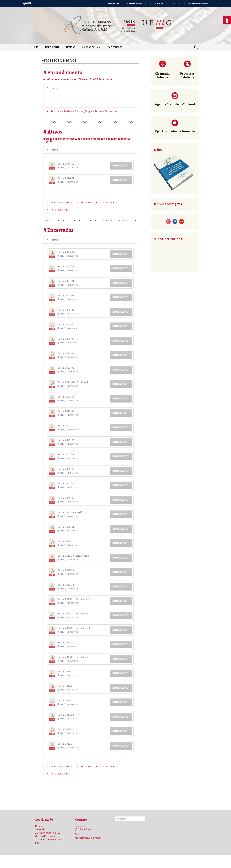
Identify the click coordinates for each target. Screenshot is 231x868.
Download (121, 166)
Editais (54, 88)
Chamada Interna (162, 75)
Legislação (176, 4)
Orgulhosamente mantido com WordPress (52, 861)
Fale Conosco (115, 47)
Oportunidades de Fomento (175, 131)
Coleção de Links (91, 47)
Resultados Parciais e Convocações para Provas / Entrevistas (84, 111)
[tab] (90, 88)
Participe (159, 4)
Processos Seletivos (187, 75)
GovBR (27, 3)
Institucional (52, 47)
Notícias (71, 47)
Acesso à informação (137, 4)
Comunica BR (113, 4)
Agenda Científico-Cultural (175, 104)
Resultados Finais (60, 210)
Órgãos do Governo (198, 4)
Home (35, 47)
